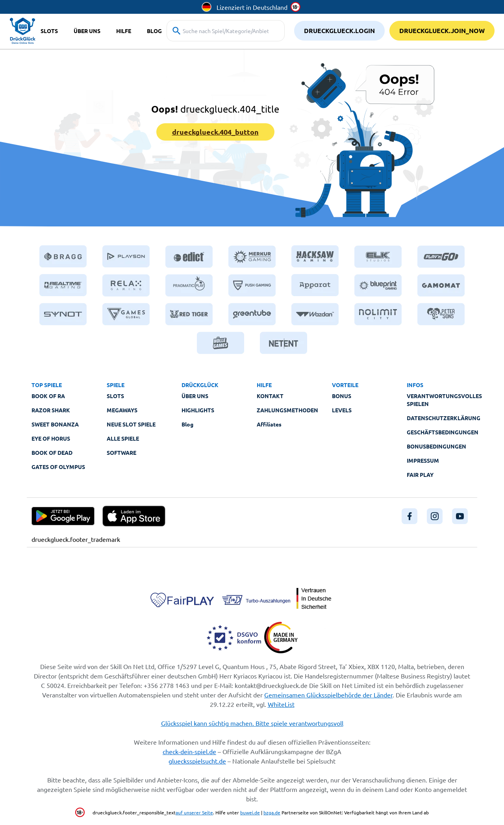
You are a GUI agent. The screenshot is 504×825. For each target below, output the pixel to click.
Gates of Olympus (58, 467)
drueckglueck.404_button (215, 132)
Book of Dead (52, 452)
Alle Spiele (123, 438)
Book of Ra (48, 396)
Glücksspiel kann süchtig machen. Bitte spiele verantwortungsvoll (252, 723)
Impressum (423, 460)
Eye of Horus (51, 438)
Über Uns (195, 396)
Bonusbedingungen (436, 446)
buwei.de (250, 812)
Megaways (122, 410)
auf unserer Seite (194, 812)
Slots (115, 396)
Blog (187, 424)
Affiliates (269, 424)
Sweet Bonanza (55, 424)
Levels (342, 410)
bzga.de (272, 812)
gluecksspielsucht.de (197, 761)
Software (121, 452)
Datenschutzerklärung (444, 418)
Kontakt (270, 396)
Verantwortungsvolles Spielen (444, 400)
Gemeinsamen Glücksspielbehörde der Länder (328, 695)
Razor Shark (51, 410)
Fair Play (420, 475)
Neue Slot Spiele (131, 424)
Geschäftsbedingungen (443, 432)
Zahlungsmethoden (287, 410)
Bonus (342, 396)
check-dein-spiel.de (189, 751)
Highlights (198, 410)
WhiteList (281, 704)
